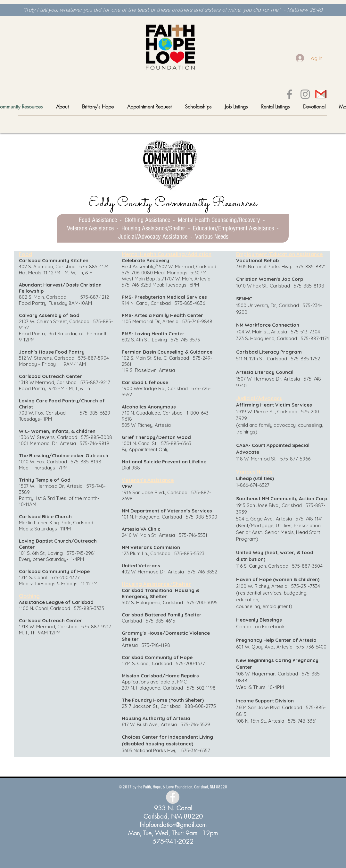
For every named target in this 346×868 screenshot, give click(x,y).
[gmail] (321, 94)
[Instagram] (305, 94)
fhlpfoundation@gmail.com (173, 825)
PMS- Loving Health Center (153, 334)
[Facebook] (289, 94)
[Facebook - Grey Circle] (173, 797)
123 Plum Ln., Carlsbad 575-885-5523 (163, 553)
